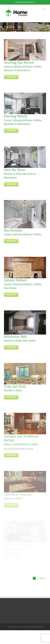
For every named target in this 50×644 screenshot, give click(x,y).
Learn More (11, 77)
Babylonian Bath (15, 336)
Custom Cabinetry (13, 67)
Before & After (11, 444)
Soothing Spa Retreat (19, 62)
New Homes (10, 288)
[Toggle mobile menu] (45, 9)
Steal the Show (15, 170)
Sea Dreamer (13, 230)
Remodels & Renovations (17, 70)
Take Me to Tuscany (18, 494)
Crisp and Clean (15, 386)
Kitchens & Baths (32, 67)
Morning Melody (16, 116)
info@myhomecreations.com (25, 2)
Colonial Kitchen (15, 280)
